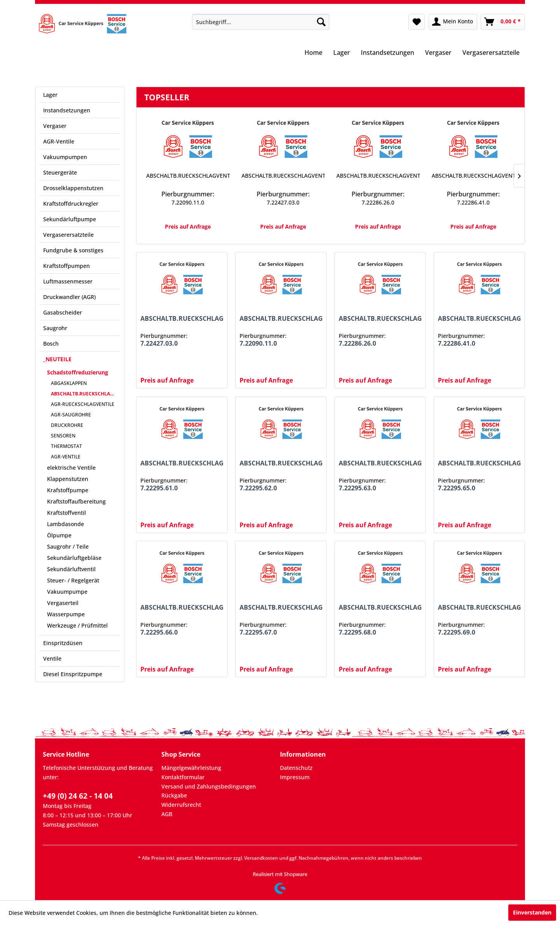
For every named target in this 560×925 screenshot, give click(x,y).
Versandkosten (261, 858)
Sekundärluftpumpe (70, 219)
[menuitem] (261, 22)
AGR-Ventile (59, 141)
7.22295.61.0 (159, 488)
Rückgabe (174, 795)
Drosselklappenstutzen (73, 188)
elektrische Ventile (71, 468)
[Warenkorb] (503, 22)
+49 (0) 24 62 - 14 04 (78, 796)
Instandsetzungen (67, 110)
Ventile (52, 658)
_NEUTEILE (57, 359)
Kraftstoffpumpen (66, 266)
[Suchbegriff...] (261, 22)
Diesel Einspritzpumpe (73, 674)
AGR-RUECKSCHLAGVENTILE (83, 404)
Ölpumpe (59, 535)
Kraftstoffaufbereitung (76, 501)
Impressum (295, 777)
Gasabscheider (63, 312)
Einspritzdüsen (63, 643)
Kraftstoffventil (66, 513)
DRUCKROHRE (67, 425)
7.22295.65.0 (457, 488)
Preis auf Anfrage (188, 226)
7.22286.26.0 (378, 202)
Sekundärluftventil (71, 569)
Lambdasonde (66, 524)
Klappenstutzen (68, 479)
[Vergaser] (438, 53)
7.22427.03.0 (283, 202)
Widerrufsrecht (181, 805)
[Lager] (342, 53)
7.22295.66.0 (159, 632)
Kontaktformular (183, 777)
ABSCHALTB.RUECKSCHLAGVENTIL (188, 176)
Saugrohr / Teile (68, 546)
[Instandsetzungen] (388, 53)
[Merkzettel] (417, 22)
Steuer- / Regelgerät (73, 580)
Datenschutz (296, 768)
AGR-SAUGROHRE (71, 415)
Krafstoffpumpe (68, 490)
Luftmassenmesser (68, 281)
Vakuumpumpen (65, 157)
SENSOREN (63, 436)
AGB (167, 814)
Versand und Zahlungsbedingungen (209, 786)
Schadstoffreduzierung (78, 372)
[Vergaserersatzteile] (491, 53)
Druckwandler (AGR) (69, 297)
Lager (50, 95)
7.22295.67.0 (258, 632)
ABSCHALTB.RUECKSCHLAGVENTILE (86, 394)
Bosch (51, 344)
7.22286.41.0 (473, 202)
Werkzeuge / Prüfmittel (77, 625)
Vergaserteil (63, 603)
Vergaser (55, 126)
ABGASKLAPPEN (69, 383)
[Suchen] (321, 22)
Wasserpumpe (66, 614)
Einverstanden (532, 912)
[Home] (313, 53)
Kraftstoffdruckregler (71, 204)
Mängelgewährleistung (191, 768)
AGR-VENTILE (66, 457)
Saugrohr (55, 328)
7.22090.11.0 (188, 202)
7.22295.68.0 (357, 632)
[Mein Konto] (453, 22)
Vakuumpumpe (67, 592)
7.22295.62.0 (258, 488)
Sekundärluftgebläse (74, 558)
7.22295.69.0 (457, 632)
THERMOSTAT (66, 446)
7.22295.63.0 (357, 488)
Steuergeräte (60, 172)
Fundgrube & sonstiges (73, 250)
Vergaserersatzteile (68, 235)
